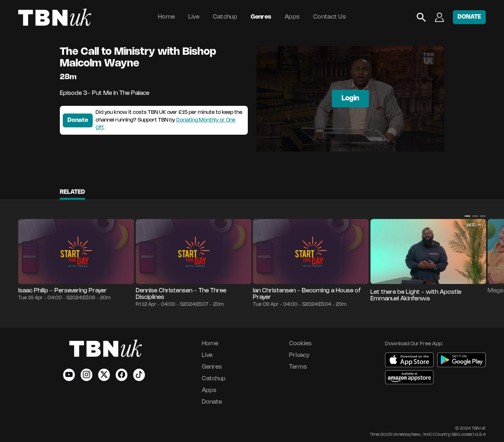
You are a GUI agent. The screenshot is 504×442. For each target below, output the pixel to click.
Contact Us (330, 17)
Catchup (225, 17)
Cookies (300, 344)
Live (194, 17)
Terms (298, 367)
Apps (292, 17)
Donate (78, 120)
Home (166, 17)
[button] (468, 216)
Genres (261, 17)
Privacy (299, 355)
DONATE (469, 17)
